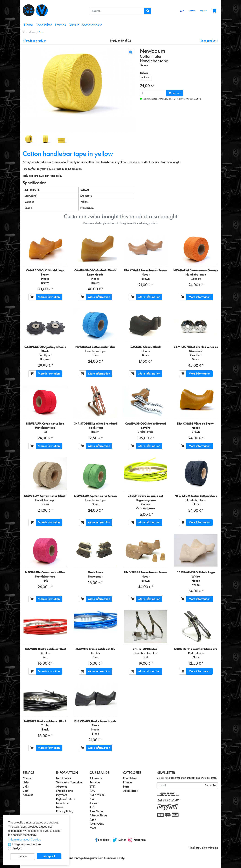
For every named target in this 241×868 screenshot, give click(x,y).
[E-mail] (180, 785)
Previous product (34, 41)
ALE (92, 807)
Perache (95, 783)
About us (62, 787)
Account (28, 795)
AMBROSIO (97, 824)
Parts (74, 25)
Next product (209, 41)
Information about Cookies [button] (25, 840)
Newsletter (63, 803)
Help (26, 783)
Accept (23, 856)
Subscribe (211, 785)
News (60, 807)
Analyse (17, 848)
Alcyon (94, 803)
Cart (25, 791)
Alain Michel (97, 795)
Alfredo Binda (98, 816)
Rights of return (66, 799)
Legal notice (64, 778)
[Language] (182, 11)
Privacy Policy (65, 811)
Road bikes (44, 25)
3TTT (93, 787)
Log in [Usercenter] (204, 11)
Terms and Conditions (70, 783)
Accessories (92, 25)
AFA (92, 791)
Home (28, 25)
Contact (192, 11)
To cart (174, 93)
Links (26, 787)
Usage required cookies (27, 844)
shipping (213, 848)
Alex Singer (97, 811)
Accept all (49, 856)
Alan (93, 799)
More (93, 828)
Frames (60, 25)
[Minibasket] (214, 11)
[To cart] (32, 297)
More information (49, 297)
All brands (96, 778)
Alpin (93, 820)
